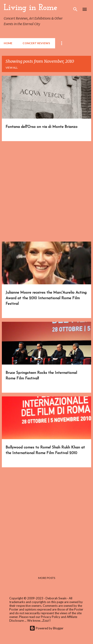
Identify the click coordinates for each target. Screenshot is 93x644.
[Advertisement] (46, 191)
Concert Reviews (36, 43)
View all (12, 68)
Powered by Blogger (46, 628)
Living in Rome (31, 8)
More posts (47, 578)
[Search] (75, 9)
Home (8, 43)
